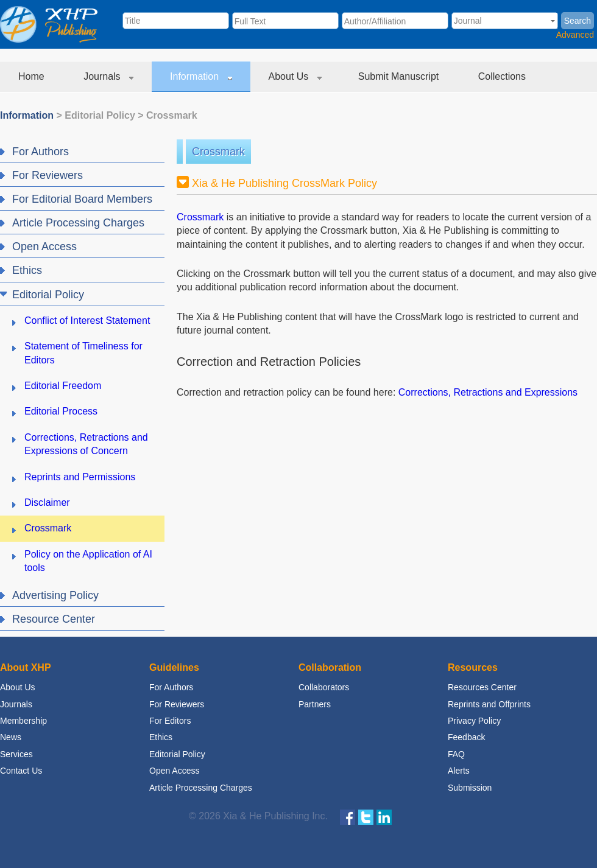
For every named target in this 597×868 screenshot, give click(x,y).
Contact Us (21, 771)
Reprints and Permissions (80, 477)
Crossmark (172, 115)
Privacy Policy (474, 721)
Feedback (466, 737)
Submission (470, 788)
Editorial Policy (100, 115)
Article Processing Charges (201, 788)
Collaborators (324, 687)
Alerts (459, 771)
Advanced (575, 35)
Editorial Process (61, 411)
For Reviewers (177, 704)
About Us (295, 76)
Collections (503, 76)
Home (33, 76)
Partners (315, 704)
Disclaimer (47, 502)
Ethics (161, 737)
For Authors (171, 687)
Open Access (175, 771)
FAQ (456, 754)
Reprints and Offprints (489, 704)
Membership (23, 721)
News (11, 737)
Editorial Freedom (63, 386)
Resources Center (482, 687)
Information (201, 76)
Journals (108, 76)
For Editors (170, 721)
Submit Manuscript (400, 76)
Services (16, 754)
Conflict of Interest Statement (87, 320)
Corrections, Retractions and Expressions (488, 392)
